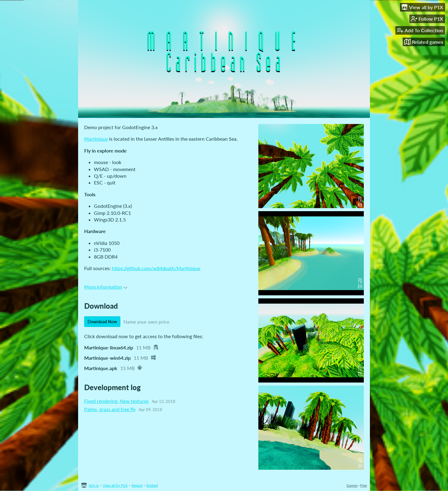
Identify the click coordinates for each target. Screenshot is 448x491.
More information (106, 287)
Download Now (102, 322)
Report (137, 485)
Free (364, 485)
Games (352, 485)
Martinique (96, 139)
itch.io (94, 485)
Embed (152, 485)
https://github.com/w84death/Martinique (156, 268)
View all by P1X (115, 485)
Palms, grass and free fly (110, 409)
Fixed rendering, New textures (116, 401)
